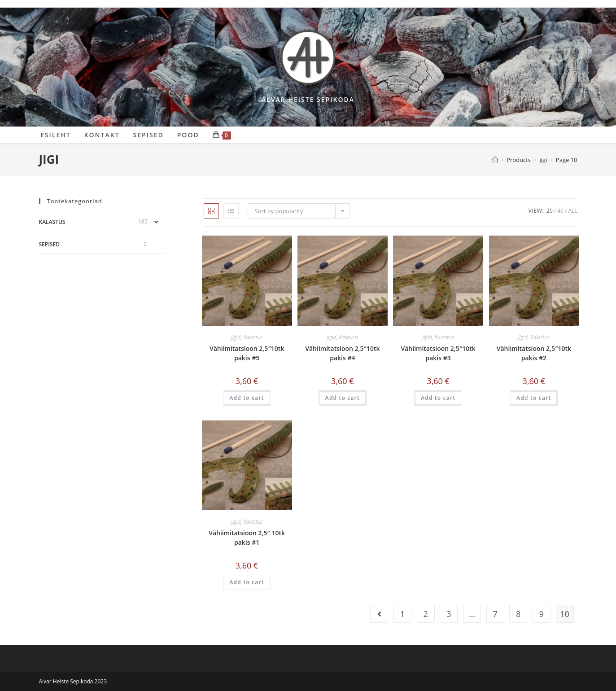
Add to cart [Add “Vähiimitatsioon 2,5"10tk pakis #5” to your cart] (247, 398)
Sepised (49, 244)
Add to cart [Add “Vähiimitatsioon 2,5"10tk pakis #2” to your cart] (534, 398)
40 (560, 211)
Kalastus (253, 337)
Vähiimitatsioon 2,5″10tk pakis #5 (247, 353)
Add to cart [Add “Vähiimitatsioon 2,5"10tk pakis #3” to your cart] (438, 398)
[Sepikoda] (495, 160)
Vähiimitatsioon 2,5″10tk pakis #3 (438, 353)
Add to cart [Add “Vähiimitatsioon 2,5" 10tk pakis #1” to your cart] (247, 582)
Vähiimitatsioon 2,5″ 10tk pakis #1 (247, 538)
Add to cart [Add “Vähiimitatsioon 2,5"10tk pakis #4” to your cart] (343, 398)
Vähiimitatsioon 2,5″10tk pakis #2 (534, 353)
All (572, 211)
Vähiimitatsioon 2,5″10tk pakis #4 (342, 353)
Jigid (236, 337)
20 (550, 211)
